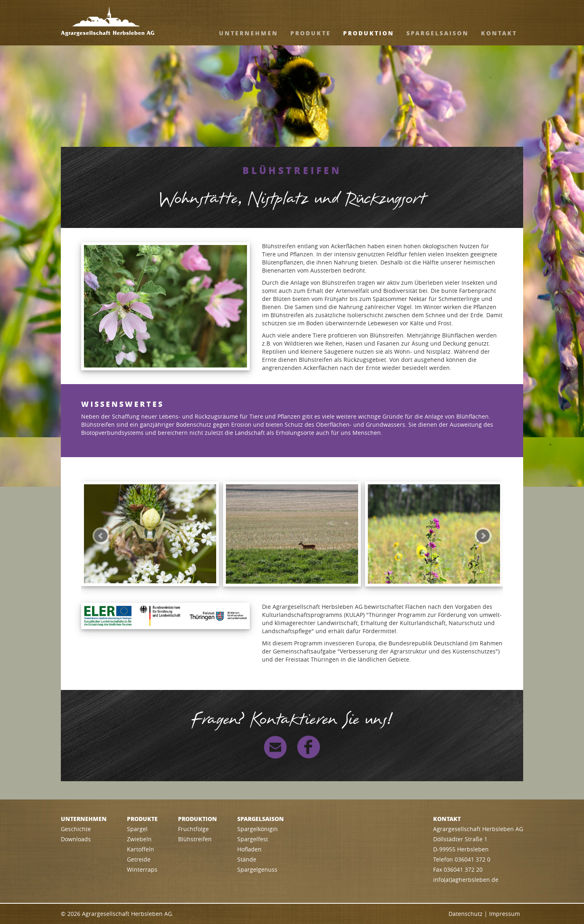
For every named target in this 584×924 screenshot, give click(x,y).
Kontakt (499, 33)
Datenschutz (466, 914)
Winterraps (142, 869)
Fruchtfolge (193, 829)
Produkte (311, 33)
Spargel (137, 829)
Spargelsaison (438, 33)
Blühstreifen (195, 839)
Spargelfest (253, 839)
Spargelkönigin (258, 829)
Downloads (76, 839)
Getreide (139, 859)
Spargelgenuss (257, 869)
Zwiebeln (139, 839)
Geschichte (76, 829)
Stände (247, 859)
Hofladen (249, 849)
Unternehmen (249, 33)
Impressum (505, 914)
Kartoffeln (141, 849)
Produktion (369, 33)
